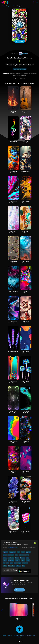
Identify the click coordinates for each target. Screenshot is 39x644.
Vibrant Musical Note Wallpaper (13, 142)
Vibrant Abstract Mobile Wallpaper (26, 352)
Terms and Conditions (19, 635)
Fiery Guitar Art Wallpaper (13, 112)
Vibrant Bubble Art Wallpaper (26, 442)
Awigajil (23, 54)
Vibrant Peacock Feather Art (26, 412)
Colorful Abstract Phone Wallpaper (13, 232)
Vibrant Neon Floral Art (13, 351)
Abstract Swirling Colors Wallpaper (26, 202)
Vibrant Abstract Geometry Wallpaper (13, 322)
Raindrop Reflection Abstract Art (13, 292)
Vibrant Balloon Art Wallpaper (26, 232)
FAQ (34, 635)
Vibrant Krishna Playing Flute (13, 172)
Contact (5, 635)
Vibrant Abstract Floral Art (26, 382)
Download (20, 42)
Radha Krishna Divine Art (26, 322)
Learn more (19, 590)
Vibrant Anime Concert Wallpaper (26, 142)
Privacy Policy (29, 635)
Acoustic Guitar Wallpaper (26, 112)
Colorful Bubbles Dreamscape (13, 532)
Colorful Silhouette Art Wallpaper (13, 442)
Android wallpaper (13, 547)
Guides (20, 637)
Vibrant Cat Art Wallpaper (13, 472)
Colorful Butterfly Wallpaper (13, 262)
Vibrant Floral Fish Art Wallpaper (26, 502)
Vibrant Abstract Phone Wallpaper (13, 202)
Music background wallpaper (19, 69)
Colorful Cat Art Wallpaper (26, 292)
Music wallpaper (17, 6)
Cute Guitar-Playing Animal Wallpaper (26, 172)
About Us (10, 635)
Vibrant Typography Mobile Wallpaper (26, 532)
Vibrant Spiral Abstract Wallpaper (13, 412)
